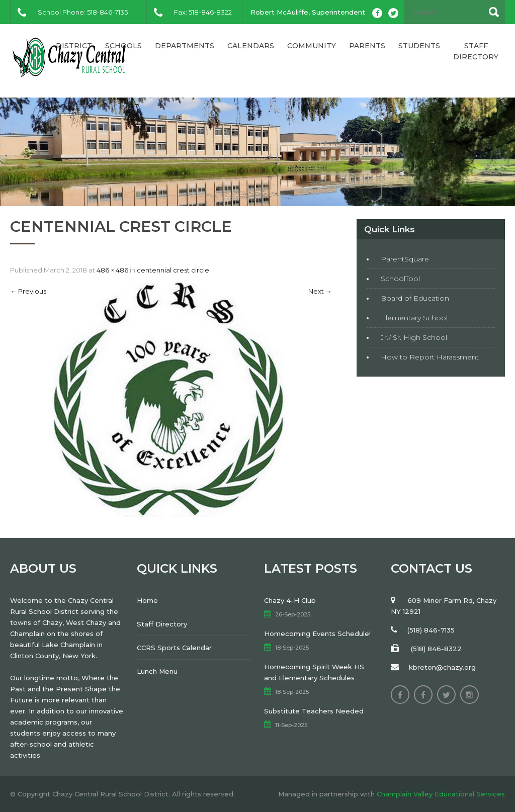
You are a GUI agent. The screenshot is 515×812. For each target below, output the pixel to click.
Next (320, 291)
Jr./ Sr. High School (414, 337)
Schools (123, 46)
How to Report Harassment (430, 357)
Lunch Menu (157, 671)
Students (419, 46)
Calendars (251, 46)
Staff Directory (476, 51)
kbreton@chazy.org (442, 667)
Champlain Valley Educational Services (441, 794)
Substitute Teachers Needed (314, 711)
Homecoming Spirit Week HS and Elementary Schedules (314, 672)
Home (147, 600)
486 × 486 (112, 270)
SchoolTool (400, 279)
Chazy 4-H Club (290, 600)
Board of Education (415, 298)
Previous (28, 291)
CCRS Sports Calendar (174, 648)
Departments (185, 46)
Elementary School (414, 318)
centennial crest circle (173, 270)
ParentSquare (405, 259)
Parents (367, 46)
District (74, 46)
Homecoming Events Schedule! (317, 634)
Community (312, 46)
